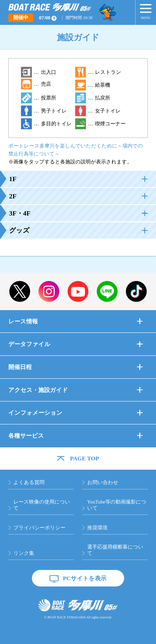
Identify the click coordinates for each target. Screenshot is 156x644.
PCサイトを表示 (85, 578)
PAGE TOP (85, 458)
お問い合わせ (103, 482)
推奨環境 (97, 528)
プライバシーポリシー (39, 528)
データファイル (76, 344)
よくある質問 (29, 482)
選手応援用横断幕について (115, 550)
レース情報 (76, 321)
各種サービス (76, 436)
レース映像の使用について (42, 505)
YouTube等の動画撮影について (117, 505)
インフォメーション (76, 413)
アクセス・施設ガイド (76, 390)
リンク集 (24, 553)
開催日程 (76, 367)
